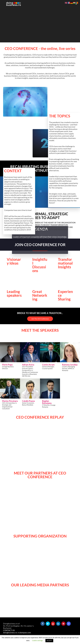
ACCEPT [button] (49, 641)
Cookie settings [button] (37, 640)
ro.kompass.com (24, 633)
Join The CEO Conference (40, 319)
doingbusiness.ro (10, 633)
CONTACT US (9, 630)
